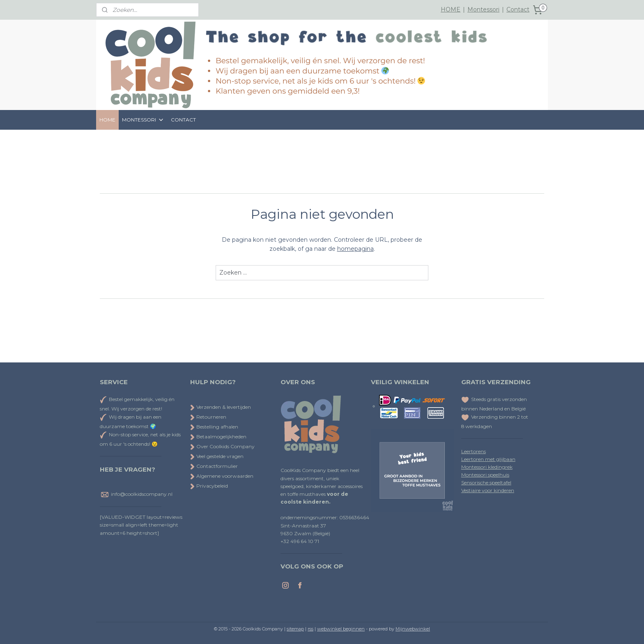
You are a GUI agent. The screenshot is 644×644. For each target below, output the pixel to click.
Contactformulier (214, 466)
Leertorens (474, 451)
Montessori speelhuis (485, 475)
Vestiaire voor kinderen (488, 490)
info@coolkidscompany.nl (142, 494)
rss (310, 629)
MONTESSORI (143, 120)
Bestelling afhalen (214, 427)
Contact (518, 9)
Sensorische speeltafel (486, 482)
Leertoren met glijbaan (488, 459)
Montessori (483, 9)
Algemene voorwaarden (222, 476)
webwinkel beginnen (341, 629)
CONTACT (183, 120)
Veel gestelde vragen (217, 456)
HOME (451, 9)
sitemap (295, 629)
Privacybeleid (209, 486)
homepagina (355, 249)
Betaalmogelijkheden (218, 437)
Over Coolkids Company (222, 446)
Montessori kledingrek (487, 467)
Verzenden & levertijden (224, 407)
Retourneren (208, 417)
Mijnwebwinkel (413, 629)
